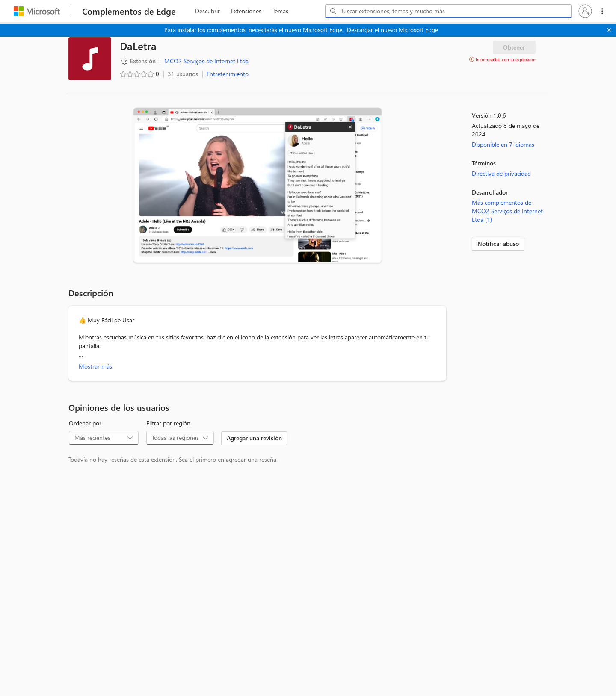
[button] (585, 11)
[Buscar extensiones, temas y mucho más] (450, 11)
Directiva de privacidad (501, 173)
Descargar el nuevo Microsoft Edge (392, 30)
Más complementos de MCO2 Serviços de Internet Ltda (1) (507, 211)
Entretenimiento (228, 74)
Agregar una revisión (254, 438)
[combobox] (448, 11)
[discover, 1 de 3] (207, 11)
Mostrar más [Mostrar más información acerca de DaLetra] (95, 366)
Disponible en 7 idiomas (503, 144)
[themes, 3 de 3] (280, 11)
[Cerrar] (609, 30)
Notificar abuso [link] (498, 243)
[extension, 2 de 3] (246, 11)
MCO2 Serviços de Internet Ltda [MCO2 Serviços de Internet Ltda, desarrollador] (206, 61)
